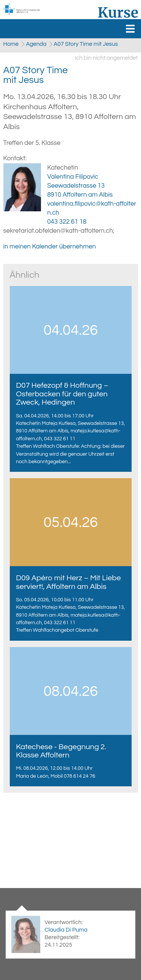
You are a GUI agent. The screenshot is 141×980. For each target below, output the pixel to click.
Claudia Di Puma (66, 930)
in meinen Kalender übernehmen (50, 247)
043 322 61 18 (67, 222)
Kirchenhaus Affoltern (70, 117)
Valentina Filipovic (73, 177)
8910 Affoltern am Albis (80, 195)
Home (11, 44)
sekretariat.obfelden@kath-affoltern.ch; (59, 231)
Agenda (36, 44)
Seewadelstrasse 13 (76, 186)
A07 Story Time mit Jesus (86, 44)
